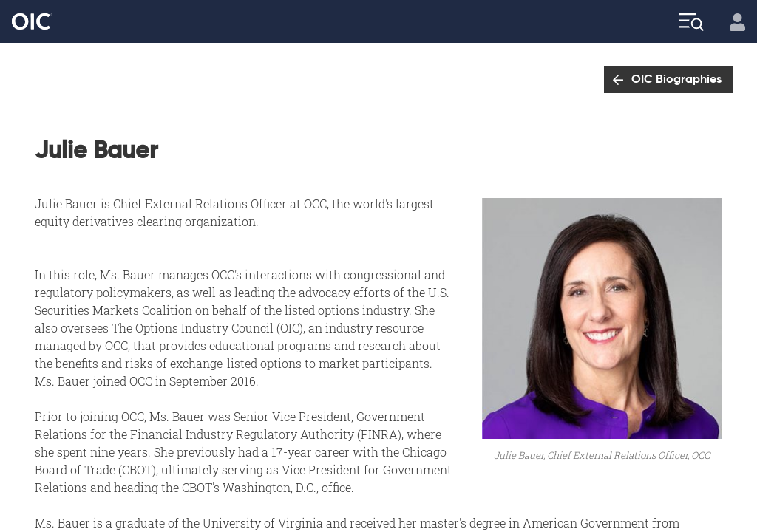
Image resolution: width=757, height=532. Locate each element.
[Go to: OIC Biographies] (669, 80)
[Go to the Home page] (32, 22)
